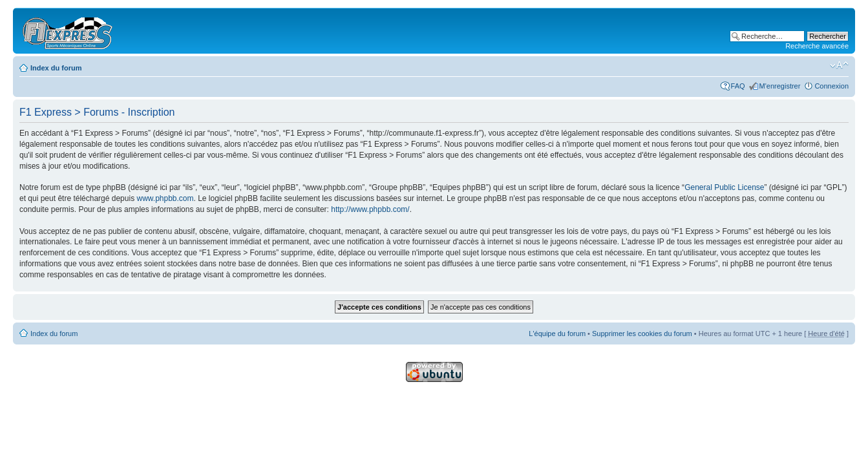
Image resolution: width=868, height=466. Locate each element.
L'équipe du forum (557, 334)
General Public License (724, 187)
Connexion (831, 86)
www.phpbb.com (165, 198)
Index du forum (56, 68)
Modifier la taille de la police (839, 65)
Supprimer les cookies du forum (642, 334)
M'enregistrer (780, 86)
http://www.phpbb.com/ (370, 209)
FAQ (738, 86)
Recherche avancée (817, 46)
